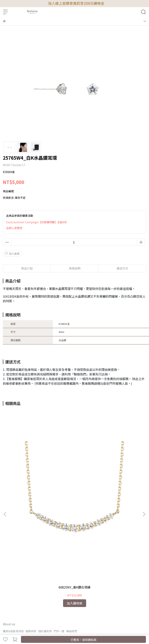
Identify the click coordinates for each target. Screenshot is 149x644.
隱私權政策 (45, 631)
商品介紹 (27, 268)
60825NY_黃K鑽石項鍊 (74, 587)
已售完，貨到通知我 (84, 640)
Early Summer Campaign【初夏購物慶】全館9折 (37, 222)
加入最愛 (12, 254)
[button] (144, 514)
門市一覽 (59, 631)
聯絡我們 (72, 631)
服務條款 (31, 631)
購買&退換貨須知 (13, 631)
